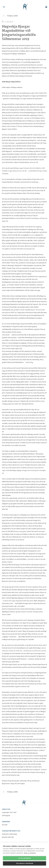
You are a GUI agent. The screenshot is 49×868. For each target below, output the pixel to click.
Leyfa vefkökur (24, 858)
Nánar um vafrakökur (30, 853)
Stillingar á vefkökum (24, 863)
